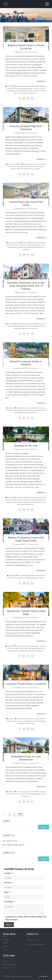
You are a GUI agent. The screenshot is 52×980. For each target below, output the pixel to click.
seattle (43, 502)
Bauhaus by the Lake (26, 446)
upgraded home (22, 247)
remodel (17, 243)
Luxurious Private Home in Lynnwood (26, 684)
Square (19, 976)
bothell (42, 86)
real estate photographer (23, 166)
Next (21, 814)
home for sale (14, 88)
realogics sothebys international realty (21, 169)
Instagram (6, 946)
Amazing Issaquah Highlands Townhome (26, 128)
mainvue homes (28, 88)
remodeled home (12, 247)
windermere (26, 250)
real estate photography (21, 91)
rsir (19, 93)
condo (29, 408)
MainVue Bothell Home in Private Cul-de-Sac (26, 47)
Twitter (5, 943)
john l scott (17, 794)
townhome (37, 169)
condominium (35, 408)
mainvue (21, 88)
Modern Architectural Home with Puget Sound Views (26, 539)
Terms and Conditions (10, 964)
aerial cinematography (22, 86)
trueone (28, 413)
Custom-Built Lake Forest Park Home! (26, 203)
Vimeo (5, 950)
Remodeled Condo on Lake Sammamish (26, 758)
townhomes (17, 164)
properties (10, 86)
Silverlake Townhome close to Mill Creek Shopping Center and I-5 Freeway (26, 286)
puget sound (39, 576)
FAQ (4, 961)
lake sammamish (18, 500)
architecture (43, 497)
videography (24, 93)
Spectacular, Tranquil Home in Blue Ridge (26, 613)
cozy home (37, 164)
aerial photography (34, 86)
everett (42, 324)
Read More (42, 81)
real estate (36, 88)
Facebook (6, 939)
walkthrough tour (32, 93)
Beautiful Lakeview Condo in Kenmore (26, 363)
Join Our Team (8, 968)
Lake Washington (18, 410)
